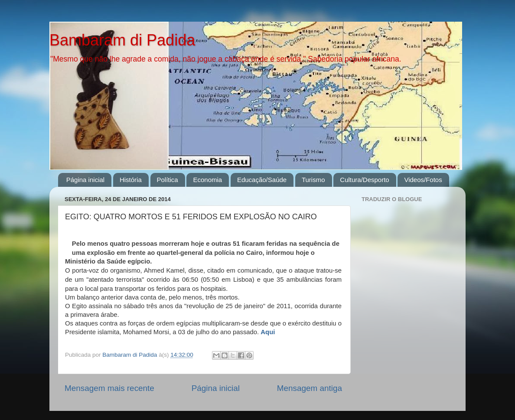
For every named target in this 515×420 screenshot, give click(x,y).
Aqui (268, 332)
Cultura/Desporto (364, 180)
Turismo (313, 180)
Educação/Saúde (262, 180)
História (131, 180)
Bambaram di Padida (122, 40)
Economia (207, 180)
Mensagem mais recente (109, 388)
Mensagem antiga (310, 388)
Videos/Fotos (423, 180)
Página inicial (85, 180)
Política (168, 180)
